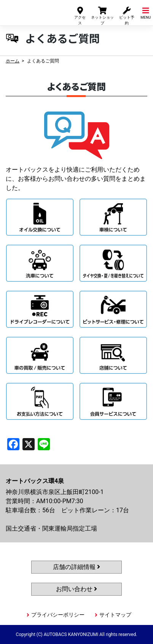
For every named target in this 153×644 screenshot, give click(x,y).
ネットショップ (102, 16)
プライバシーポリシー (58, 615)
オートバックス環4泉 (32, 11)
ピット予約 (127, 16)
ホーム (13, 61)
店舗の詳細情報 (76, 567)
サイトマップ (115, 615)
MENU (146, 13)
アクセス (80, 16)
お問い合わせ (76, 589)
